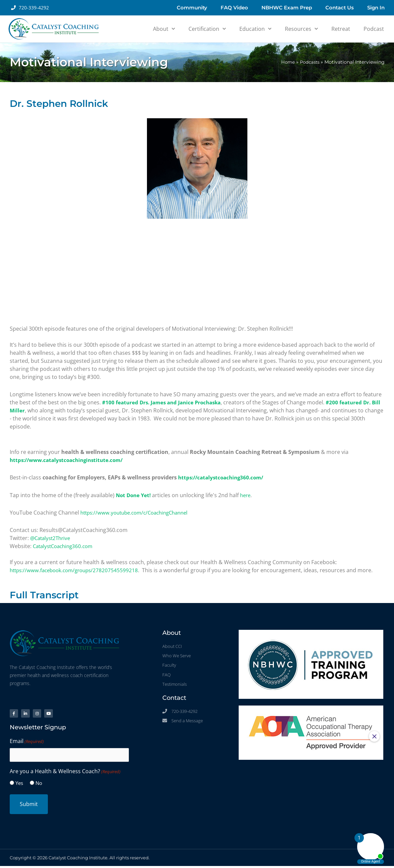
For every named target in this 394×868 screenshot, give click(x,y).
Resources (301, 29)
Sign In (376, 8)
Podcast (374, 29)
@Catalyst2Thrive (52, 538)
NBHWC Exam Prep (287, 8)
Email (27, 744)
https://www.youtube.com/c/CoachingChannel (139, 512)
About (164, 29)
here (248, 495)
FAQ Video (234, 8)
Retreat (341, 29)
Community (192, 8)
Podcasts (309, 62)
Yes (19, 785)
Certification (207, 29)
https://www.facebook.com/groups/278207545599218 (77, 570)
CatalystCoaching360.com (65, 546)
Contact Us (340, 8)
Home (286, 62)
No (39, 785)
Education (255, 29)
